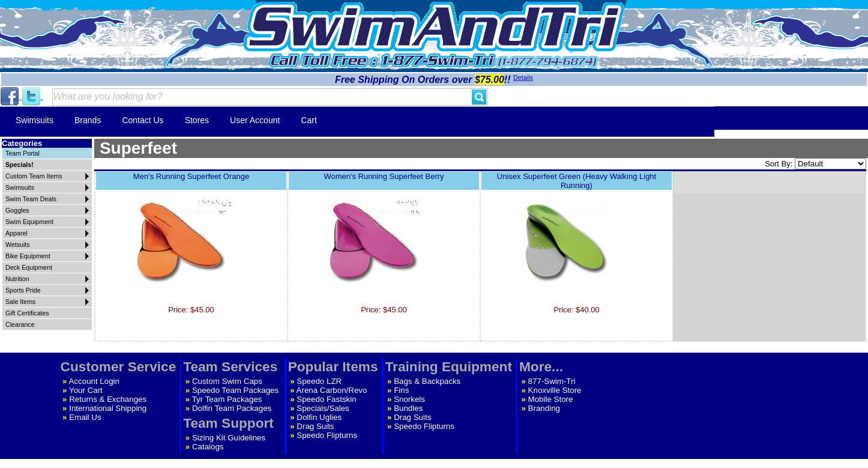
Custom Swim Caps (227, 381)
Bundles (408, 408)
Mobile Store (551, 399)
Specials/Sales (323, 408)
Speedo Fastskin (326, 399)
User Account (255, 120)
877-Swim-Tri (552, 381)
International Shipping (108, 408)
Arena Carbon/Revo (332, 390)
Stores (197, 120)
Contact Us (143, 120)
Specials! (20, 165)
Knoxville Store (555, 390)
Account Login (94, 381)
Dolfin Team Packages (232, 408)
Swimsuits (35, 120)
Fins (401, 390)
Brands (88, 120)
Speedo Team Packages (235, 390)
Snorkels (409, 399)
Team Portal (23, 153)
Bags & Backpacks (427, 381)
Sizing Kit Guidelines (229, 438)
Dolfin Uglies (319, 417)
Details (523, 77)
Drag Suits (315, 426)
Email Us (85, 417)
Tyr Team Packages (227, 399)
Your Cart (86, 390)
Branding (544, 408)
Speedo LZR (319, 381)
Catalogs (208, 447)
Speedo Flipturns (327, 435)
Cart (309, 120)
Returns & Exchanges (108, 399)
